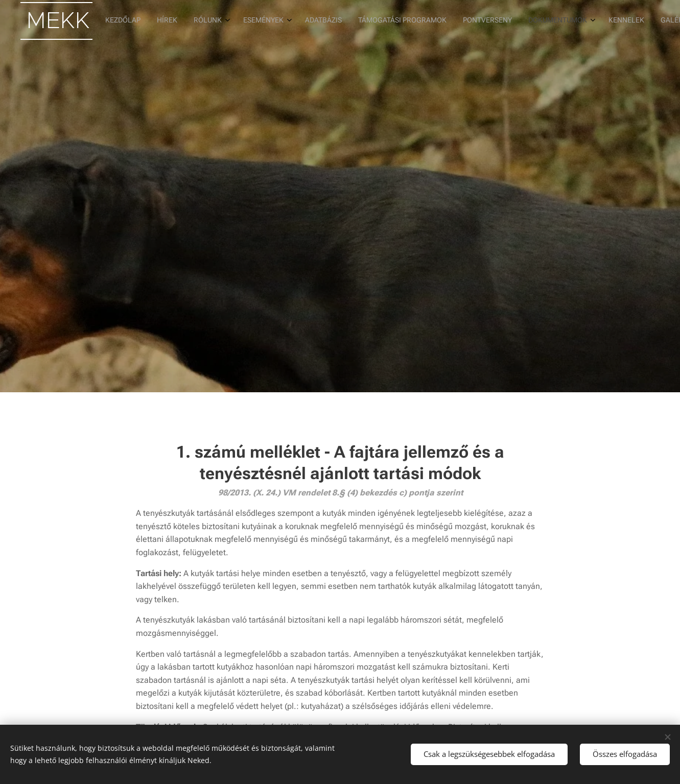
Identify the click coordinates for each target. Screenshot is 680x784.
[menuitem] (451, 21)
